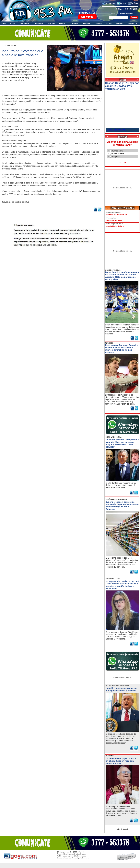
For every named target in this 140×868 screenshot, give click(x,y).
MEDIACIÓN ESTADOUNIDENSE (118, 686)
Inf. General (74, 23)
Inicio (4, 23)
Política (62, 23)
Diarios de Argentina (122, 829)
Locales (12, 23)
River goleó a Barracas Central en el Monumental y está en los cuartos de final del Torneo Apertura (122, 349)
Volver (52, 254)
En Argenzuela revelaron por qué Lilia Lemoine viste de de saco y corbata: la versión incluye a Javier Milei (122, 585)
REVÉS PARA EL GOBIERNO (116, 499)
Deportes (98, 23)
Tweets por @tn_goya (117, 130)
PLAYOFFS (109, 343)
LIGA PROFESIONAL (113, 270)
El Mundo (87, 23)
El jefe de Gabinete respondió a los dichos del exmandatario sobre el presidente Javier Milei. (121, 485)
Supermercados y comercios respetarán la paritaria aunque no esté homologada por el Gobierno (122, 505)
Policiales (51, 23)
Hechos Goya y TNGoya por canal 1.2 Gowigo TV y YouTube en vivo (122, 86)
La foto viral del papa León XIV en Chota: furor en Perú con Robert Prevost (121, 761)
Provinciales (24, 23)
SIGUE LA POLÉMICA (114, 437)
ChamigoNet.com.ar (81, 858)
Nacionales (39, 23)
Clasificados (132, 23)
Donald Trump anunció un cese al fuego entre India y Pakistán (121, 689)
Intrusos (119, 23)
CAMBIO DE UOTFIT (113, 579)
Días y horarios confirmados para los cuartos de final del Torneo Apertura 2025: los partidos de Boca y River (122, 276)
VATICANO (110, 756)
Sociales (109, 23)
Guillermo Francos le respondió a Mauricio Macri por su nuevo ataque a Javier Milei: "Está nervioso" (122, 443)
